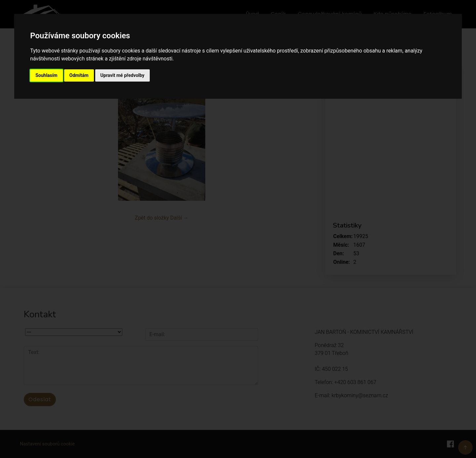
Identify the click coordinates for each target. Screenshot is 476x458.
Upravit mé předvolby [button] (122, 75)
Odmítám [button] (79, 75)
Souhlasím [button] (46, 75)
